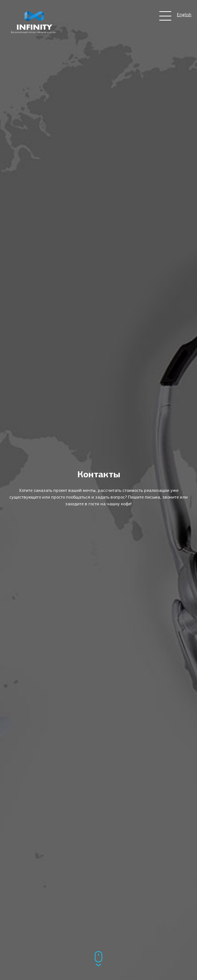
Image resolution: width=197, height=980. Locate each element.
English (184, 15)
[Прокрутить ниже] (98, 959)
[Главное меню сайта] (165, 16)
